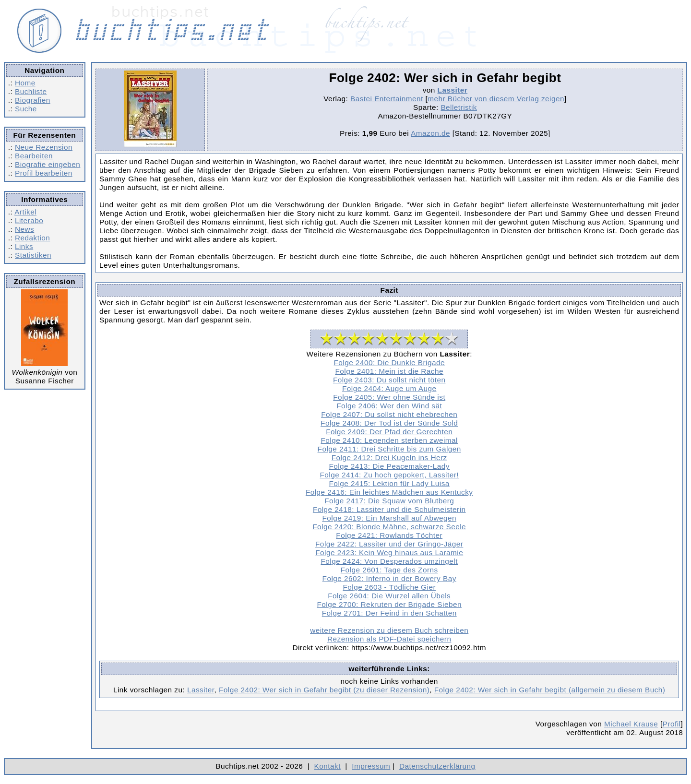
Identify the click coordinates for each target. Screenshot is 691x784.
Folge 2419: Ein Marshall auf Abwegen (389, 518)
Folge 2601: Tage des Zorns (389, 570)
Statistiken (33, 255)
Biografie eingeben (48, 164)
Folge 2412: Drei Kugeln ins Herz (389, 457)
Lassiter (453, 90)
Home (25, 83)
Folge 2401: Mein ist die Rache (389, 371)
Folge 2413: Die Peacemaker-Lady (389, 466)
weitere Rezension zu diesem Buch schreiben (389, 630)
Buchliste (31, 91)
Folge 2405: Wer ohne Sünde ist (389, 397)
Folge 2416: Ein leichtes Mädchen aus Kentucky (389, 492)
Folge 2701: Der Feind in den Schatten (389, 613)
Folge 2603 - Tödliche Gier (389, 587)
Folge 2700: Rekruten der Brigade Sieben (389, 604)
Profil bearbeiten (44, 173)
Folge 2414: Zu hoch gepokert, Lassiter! (389, 475)
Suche (26, 109)
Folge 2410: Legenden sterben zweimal (389, 440)
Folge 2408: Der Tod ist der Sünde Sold (389, 423)
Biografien (33, 100)
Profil (672, 724)
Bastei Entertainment (387, 99)
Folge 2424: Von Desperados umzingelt (389, 561)
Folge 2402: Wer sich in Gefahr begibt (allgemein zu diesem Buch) (550, 690)
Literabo (29, 220)
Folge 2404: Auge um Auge (389, 388)
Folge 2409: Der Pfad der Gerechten (389, 432)
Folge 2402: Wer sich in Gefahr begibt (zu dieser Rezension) (324, 690)
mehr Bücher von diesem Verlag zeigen (496, 99)
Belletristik (459, 107)
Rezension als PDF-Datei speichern (389, 639)
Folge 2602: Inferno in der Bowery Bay (389, 578)
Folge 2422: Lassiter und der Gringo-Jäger (389, 544)
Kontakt (328, 766)
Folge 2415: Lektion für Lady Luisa (389, 483)
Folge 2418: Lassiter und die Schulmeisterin (389, 509)
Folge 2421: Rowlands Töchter (389, 535)
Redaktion (32, 238)
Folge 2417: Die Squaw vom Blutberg (389, 501)
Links (24, 246)
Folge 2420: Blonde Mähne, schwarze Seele (389, 527)
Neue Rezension (44, 147)
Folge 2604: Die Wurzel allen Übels (389, 596)
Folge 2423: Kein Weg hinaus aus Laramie (389, 552)
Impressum (371, 766)
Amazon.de (430, 133)
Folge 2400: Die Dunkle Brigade (389, 362)
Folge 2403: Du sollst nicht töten (389, 380)
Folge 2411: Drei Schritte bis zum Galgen (389, 449)
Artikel (25, 212)
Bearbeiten (34, 156)
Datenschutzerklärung (437, 766)
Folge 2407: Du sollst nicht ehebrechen (389, 414)
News (24, 229)
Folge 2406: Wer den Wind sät (389, 406)
